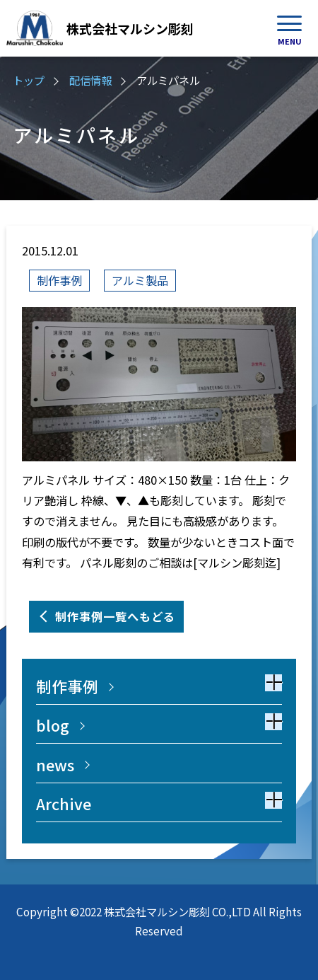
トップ (29, 80)
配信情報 (90, 80)
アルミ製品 (140, 280)
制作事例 (59, 280)
